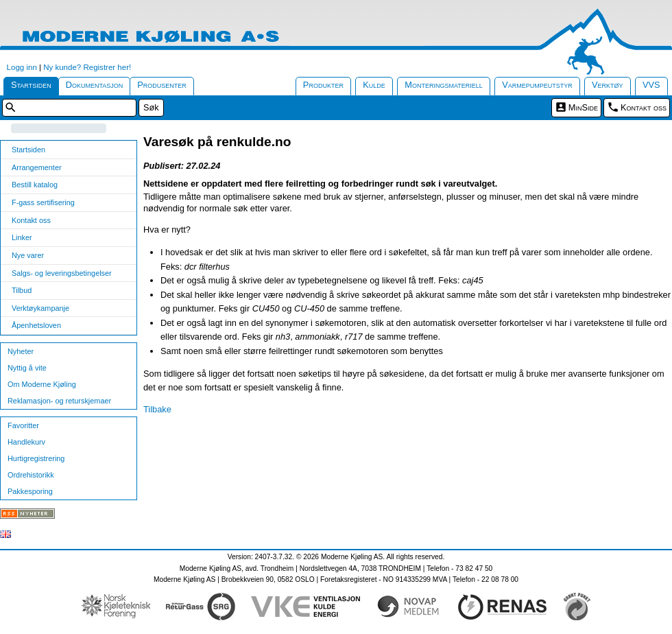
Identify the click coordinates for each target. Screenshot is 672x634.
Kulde (374, 85)
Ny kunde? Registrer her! (87, 67)
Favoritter (23, 425)
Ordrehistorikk (31, 475)
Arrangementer (37, 167)
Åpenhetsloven (36, 325)
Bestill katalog (35, 185)
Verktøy (608, 85)
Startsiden (31, 85)
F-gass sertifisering (43, 202)
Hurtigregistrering (36, 458)
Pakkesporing (30, 491)
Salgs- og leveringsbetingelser (62, 273)
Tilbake (157, 409)
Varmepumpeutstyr (537, 85)
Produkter (323, 85)
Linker (22, 237)
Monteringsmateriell (444, 85)
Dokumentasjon (95, 85)
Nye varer (28, 255)
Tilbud (22, 290)
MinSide (583, 107)
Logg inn (22, 67)
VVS (651, 85)
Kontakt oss (644, 107)
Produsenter (162, 85)
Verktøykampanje (40, 308)
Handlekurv (26, 442)
